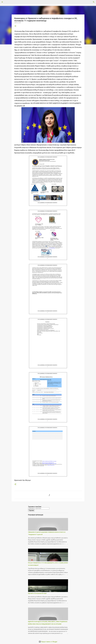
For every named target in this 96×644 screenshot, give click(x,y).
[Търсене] (7, 2)
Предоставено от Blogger (48, 642)
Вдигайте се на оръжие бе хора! (37, 593)
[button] (15, 26)
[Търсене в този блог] (39, 508)
